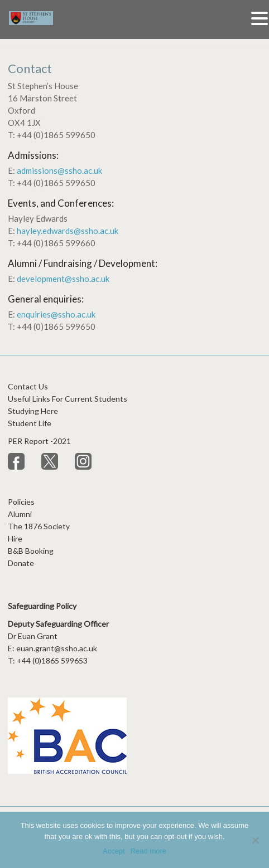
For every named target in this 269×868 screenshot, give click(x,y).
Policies (21, 502)
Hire (15, 538)
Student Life (30, 423)
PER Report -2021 (40, 441)
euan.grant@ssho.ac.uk (57, 648)
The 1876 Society (39, 526)
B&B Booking (31, 551)
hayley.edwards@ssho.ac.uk (68, 231)
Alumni (20, 514)
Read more (148, 851)
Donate (21, 563)
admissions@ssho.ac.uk (59, 170)
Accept (114, 851)
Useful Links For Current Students (68, 399)
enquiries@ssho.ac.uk (56, 314)
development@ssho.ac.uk (63, 279)
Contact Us (28, 386)
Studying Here (33, 411)
